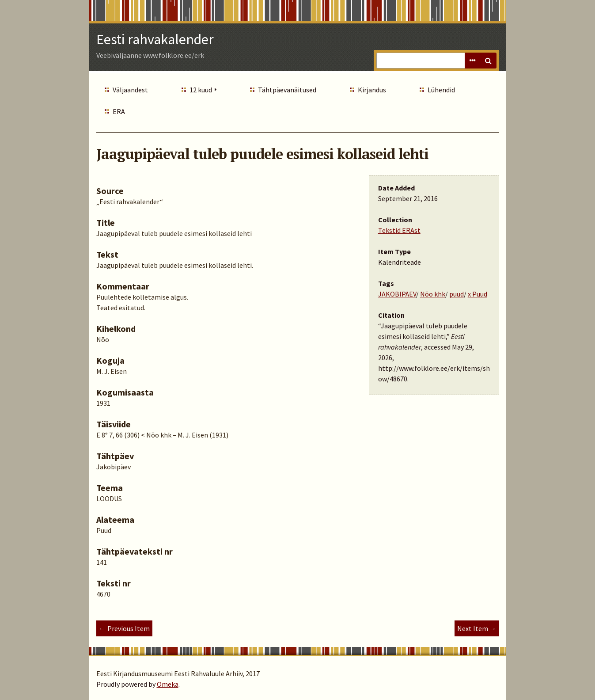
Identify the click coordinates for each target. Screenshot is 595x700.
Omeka (168, 684)
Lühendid (441, 90)
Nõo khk (433, 294)
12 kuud (201, 90)
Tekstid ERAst (399, 230)
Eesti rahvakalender (155, 39)
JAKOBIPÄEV (397, 294)
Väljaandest (130, 90)
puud (457, 294)
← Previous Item (124, 628)
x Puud (478, 294)
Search (489, 61)
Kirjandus (372, 90)
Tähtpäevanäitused (287, 90)
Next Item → (477, 628)
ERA (119, 111)
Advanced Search (473, 61)
